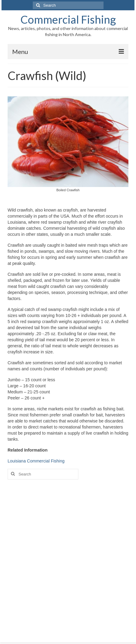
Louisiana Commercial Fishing (36, 461)
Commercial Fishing (68, 19)
